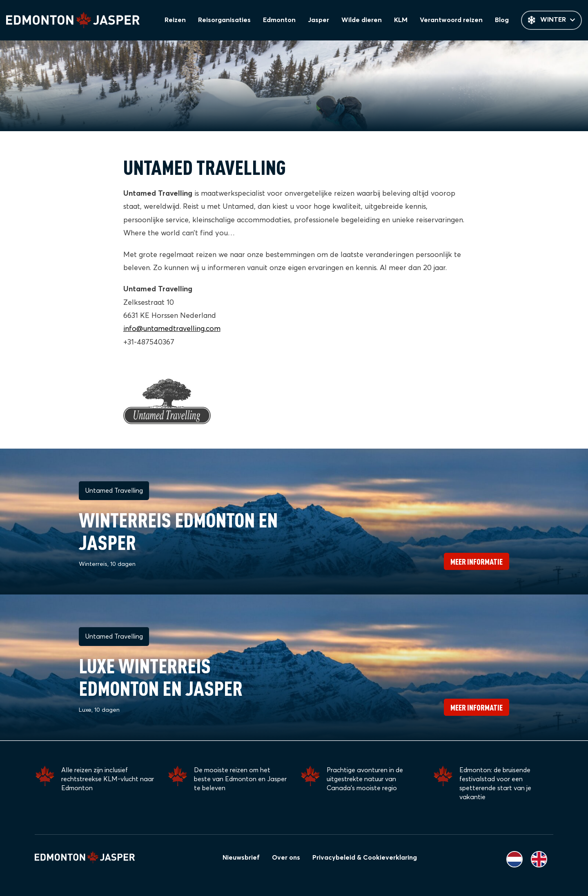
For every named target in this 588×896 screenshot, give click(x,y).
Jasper (321, 20)
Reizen (179, 20)
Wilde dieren (364, 20)
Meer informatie (477, 562)
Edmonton (282, 20)
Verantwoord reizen (452, 20)
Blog (502, 20)
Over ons (286, 858)
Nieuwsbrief (241, 858)
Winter (552, 20)
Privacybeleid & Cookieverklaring (365, 858)
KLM (403, 20)
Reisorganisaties (228, 20)
